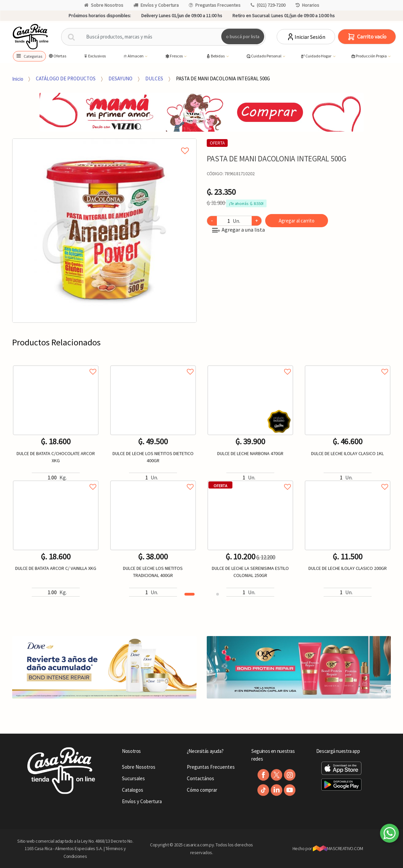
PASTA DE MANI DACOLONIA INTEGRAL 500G (223, 78)
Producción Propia (369, 56)
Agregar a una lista (238, 230)
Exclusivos (94, 56)
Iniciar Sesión (306, 37)
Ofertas (57, 56)
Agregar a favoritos (56, 364)
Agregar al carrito (297, 221)
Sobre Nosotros (104, 5)
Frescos (174, 56)
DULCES (154, 78)
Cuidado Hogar (316, 56)
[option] (104, 231)
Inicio (18, 78)
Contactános (200, 778)
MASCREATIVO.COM (338, 848)
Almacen (133, 56)
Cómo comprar (202, 790)
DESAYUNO (120, 78)
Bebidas (216, 56)
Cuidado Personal (264, 56)
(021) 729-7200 (268, 5)
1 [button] (190, 594)
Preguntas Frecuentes (215, 5)
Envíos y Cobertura (156, 5)
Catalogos (133, 790)
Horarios (307, 5)
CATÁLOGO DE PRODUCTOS (66, 78)
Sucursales (133, 778)
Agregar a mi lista (104, 143)
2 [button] (218, 594)
